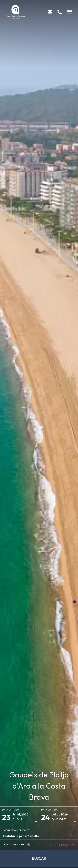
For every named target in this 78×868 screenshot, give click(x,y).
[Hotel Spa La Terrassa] (16, 12)
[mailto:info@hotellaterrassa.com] (50, 12)
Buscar (39, 858)
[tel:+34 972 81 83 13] (60, 12)
